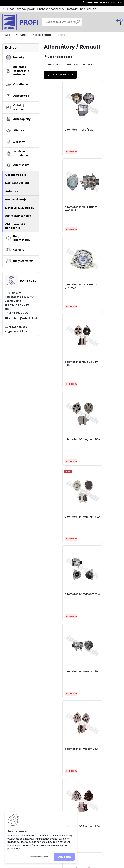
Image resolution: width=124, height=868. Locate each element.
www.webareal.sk (75, 865)
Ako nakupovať (26, 9)
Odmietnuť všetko (39, 857)
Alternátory (21, 35)
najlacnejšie (54, 65)
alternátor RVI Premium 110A (101, 441)
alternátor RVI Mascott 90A (101, 363)
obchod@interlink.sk (22, 318)
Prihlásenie (92, 3)
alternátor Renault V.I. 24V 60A (100, 209)
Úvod (7, 35)
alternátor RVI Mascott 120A (62, 363)
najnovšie (89, 65)
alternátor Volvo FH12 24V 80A (80, 673)
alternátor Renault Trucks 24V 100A (98, 131)
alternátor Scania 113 (99, 517)
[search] (78, 23)
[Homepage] (4, 9)
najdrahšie (72, 65)
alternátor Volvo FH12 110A (61, 596)
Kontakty (72, 9)
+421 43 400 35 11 (20, 305)
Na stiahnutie (88, 9)
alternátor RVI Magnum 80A (62, 286)
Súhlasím (64, 857)
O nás (11, 9)
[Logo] (25, 22)
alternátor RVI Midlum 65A (61, 441)
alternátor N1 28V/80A (62, 130)
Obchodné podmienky (51, 9)
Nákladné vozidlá (42, 35)
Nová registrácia (112, 3)
